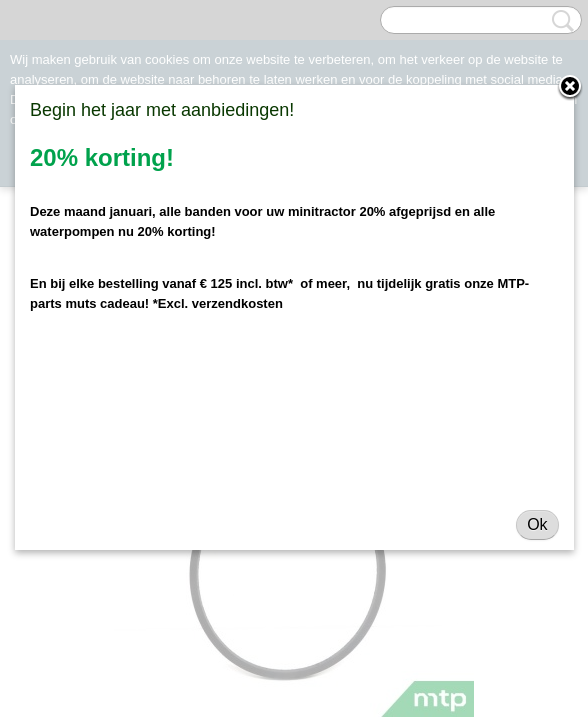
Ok (537, 524)
